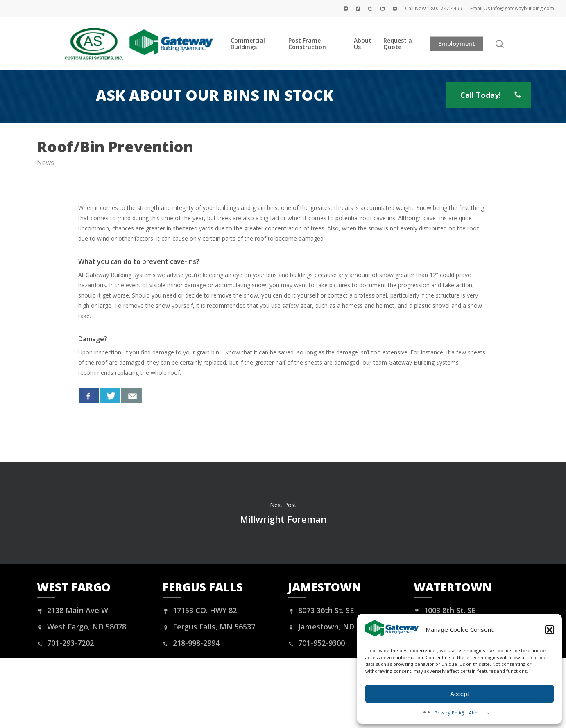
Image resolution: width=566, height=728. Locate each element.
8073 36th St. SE (321, 610)
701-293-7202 (65, 643)
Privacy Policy (450, 713)
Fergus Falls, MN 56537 (209, 627)
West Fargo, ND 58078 (82, 627)
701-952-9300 (316, 643)
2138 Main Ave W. (73, 610)
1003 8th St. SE (445, 610)
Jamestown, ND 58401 (332, 627)
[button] (550, 630)
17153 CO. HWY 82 (200, 610)
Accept (460, 694)
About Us (479, 713)
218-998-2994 (191, 643)
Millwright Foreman (283, 513)
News (45, 162)
